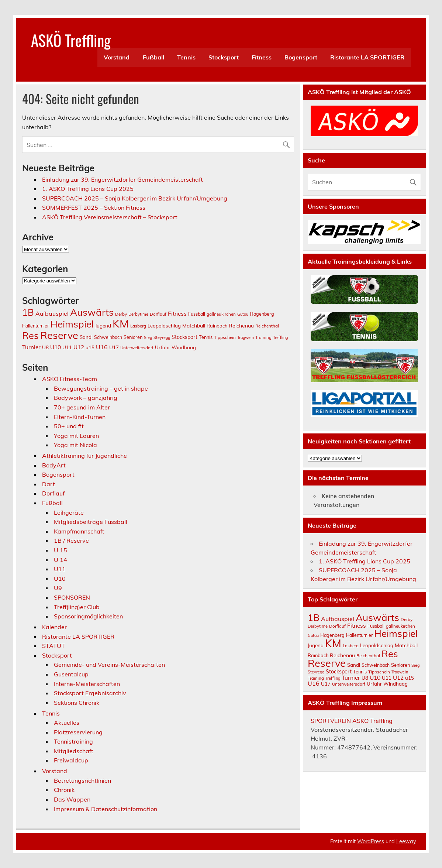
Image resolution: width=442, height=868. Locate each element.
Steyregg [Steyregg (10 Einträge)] (162, 337)
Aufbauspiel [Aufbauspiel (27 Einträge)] (52, 313)
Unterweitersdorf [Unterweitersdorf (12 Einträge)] (137, 348)
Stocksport (224, 57)
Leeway (406, 841)
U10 (60, 579)
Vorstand (117, 57)
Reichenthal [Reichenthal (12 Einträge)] (267, 326)
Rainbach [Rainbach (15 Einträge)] (217, 326)
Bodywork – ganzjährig (86, 398)
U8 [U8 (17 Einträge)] (45, 347)
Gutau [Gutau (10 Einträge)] (243, 314)
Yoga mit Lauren (76, 436)
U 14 (61, 560)
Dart (49, 484)
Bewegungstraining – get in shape (101, 388)
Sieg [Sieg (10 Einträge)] (148, 337)
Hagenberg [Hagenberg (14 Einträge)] (262, 314)
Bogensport (301, 57)
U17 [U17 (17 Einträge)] (114, 347)
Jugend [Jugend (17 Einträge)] (103, 325)
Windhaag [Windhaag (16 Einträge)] (184, 347)
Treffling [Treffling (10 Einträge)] (280, 337)
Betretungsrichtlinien (82, 780)
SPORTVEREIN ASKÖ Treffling (352, 721)
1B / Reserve (71, 541)
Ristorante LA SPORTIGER (367, 57)
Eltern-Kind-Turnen (80, 417)
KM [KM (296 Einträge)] (121, 323)
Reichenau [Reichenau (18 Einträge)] (241, 325)
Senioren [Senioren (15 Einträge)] (133, 337)
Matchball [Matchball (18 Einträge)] (194, 325)
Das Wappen (72, 799)
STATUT (53, 646)
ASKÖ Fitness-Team (70, 379)
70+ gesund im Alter (82, 407)
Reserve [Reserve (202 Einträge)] (59, 335)
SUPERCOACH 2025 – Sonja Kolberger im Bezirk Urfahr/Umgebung (135, 198)
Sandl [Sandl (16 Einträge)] (86, 337)
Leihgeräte (69, 512)
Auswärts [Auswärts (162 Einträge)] (92, 312)
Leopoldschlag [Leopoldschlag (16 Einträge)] (164, 326)
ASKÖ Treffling (71, 40)
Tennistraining (73, 741)
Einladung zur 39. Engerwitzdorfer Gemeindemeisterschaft (122, 179)
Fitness (262, 57)
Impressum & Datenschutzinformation (106, 809)
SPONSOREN (72, 597)
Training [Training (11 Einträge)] (263, 337)
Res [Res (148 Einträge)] (30, 335)
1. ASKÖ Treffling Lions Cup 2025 (88, 189)
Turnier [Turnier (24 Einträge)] (31, 347)
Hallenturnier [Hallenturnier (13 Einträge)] (35, 326)
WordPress (371, 841)
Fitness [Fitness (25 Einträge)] (177, 313)
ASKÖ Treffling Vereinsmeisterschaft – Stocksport (110, 217)
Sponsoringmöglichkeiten (88, 616)
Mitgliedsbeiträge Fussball (91, 522)
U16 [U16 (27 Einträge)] (102, 347)
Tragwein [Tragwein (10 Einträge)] (246, 337)
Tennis (186, 57)
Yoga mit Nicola (75, 445)
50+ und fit (69, 426)
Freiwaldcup (71, 760)
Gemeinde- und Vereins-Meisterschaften (109, 665)
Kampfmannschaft (79, 531)
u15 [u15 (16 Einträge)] (90, 347)
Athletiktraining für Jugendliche (84, 456)
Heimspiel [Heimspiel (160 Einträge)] (72, 324)
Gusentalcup (71, 674)
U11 (60, 569)
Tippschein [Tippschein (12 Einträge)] (225, 337)
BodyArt (54, 465)
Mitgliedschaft (74, 751)
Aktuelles (67, 723)
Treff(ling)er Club (77, 607)
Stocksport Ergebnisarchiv (90, 693)
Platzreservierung (78, 732)
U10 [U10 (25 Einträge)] (56, 347)
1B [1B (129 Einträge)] (28, 312)
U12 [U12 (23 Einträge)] (79, 347)
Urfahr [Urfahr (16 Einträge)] (163, 347)
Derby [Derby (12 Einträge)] (121, 314)
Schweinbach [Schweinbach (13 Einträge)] (108, 337)
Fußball (153, 57)
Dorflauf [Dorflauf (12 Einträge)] (158, 314)
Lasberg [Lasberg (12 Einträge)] (138, 326)
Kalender (54, 627)
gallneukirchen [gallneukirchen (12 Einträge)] (221, 314)
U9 (58, 588)
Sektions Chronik (77, 703)
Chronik (64, 790)
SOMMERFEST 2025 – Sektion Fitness (94, 207)
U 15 (61, 550)
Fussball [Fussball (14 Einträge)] (197, 314)
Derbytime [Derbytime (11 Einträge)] (138, 314)
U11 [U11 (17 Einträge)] (67, 347)
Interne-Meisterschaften (87, 684)
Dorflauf (53, 493)
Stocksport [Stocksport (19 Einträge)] (184, 337)
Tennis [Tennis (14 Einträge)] (206, 337)
